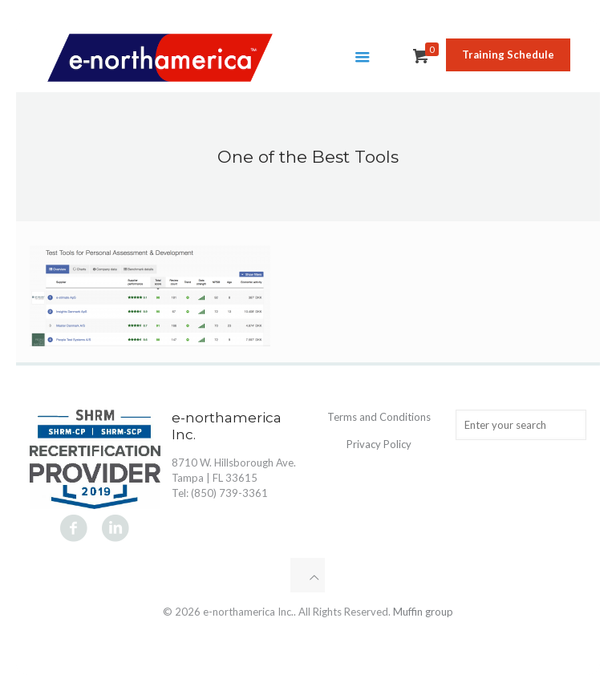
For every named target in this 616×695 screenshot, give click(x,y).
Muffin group (423, 612)
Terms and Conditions (379, 417)
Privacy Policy (379, 444)
